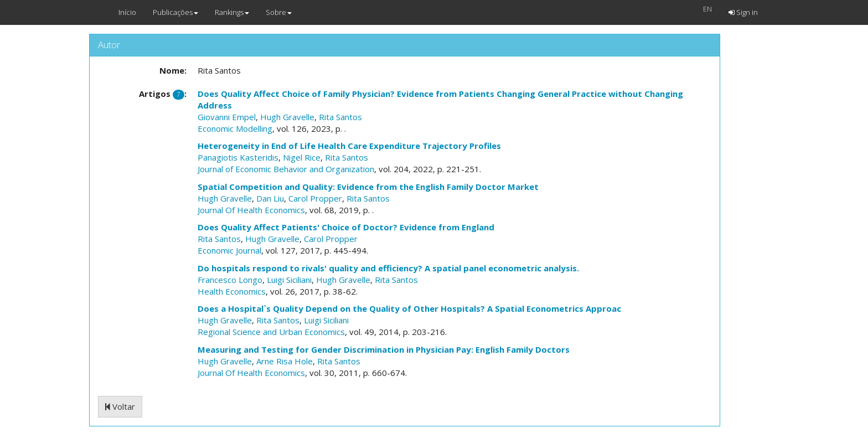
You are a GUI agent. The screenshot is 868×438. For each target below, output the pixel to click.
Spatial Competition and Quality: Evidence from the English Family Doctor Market (368, 187)
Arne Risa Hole (285, 361)
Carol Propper (315, 198)
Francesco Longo (230, 280)
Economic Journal (229, 250)
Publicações (175, 12)
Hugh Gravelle (287, 117)
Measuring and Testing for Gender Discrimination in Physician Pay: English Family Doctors (384, 349)
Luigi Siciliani (289, 280)
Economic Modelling (235, 128)
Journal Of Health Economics (251, 210)
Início (127, 12)
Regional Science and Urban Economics (271, 332)
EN (707, 9)
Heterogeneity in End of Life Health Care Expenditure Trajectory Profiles (349, 146)
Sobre (279, 12)
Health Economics (232, 291)
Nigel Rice (302, 157)
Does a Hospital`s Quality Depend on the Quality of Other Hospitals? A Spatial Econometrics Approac (409, 308)
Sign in (743, 12)
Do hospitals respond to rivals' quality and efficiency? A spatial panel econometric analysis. (388, 268)
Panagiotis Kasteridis (238, 157)
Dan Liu (270, 198)
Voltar (120, 406)
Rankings (232, 12)
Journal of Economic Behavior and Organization (286, 169)
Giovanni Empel (227, 117)
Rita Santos (340, 117)
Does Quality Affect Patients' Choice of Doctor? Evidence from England (346, 227)
